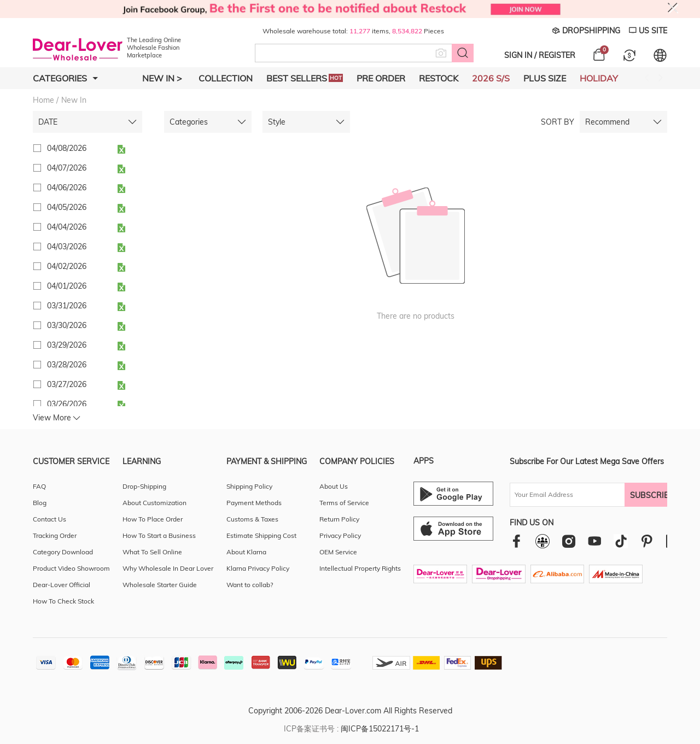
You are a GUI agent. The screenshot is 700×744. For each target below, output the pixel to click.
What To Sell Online (152, 552)
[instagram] (568, 541)
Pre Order (381, 78)
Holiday (599, 78)
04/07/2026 (60, 168)
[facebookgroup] (542, 541)
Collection (226, 78)
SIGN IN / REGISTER (540, 55)
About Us (334, 486)
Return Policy (339, 519)
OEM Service (338, 552)
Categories (65, 78)
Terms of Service (344, 503)
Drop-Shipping (144, 486)
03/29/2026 (60, 345)
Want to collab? (250, 585)
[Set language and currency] (660, 55)
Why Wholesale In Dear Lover (168, 568)
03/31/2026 (60, 306)
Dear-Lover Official (62, 585)
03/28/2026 (60, 365)
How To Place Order (153, 519)
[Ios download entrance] (453, 529)
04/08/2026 (60, 148)
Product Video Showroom (71, 568)
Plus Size (545, 78)
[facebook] (517, 541)
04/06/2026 (60, 188)
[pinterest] (647, 541)
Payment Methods (254, 503)
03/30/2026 (60, 325)
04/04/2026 (60, 227)
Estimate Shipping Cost (261, 535)
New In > (162, 78)
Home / (46, 100)
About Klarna (246, 552)
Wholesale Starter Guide (160, 585)
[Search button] (463, 53)
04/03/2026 (60, 247)
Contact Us (49, 519)
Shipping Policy (249, 486)
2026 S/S (491, 78)
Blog (40, 503)
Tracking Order (55, 535)
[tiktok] (621, 541)
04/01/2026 (60, 286)
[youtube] (594, 541)
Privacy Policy (340, 535)
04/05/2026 (60, 207)
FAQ (39, 486)
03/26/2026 (60, 404)
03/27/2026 (60, 384)
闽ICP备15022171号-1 (380, 729)
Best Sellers (305, 78)
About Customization (154, 503)
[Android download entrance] (453, 494)
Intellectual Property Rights (360, 568)
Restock (439, 78)
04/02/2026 (60, 266)
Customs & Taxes (252, 519)
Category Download (63, 552)
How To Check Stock (63, 601)
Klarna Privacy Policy (258, 568)
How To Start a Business (159, 535)
